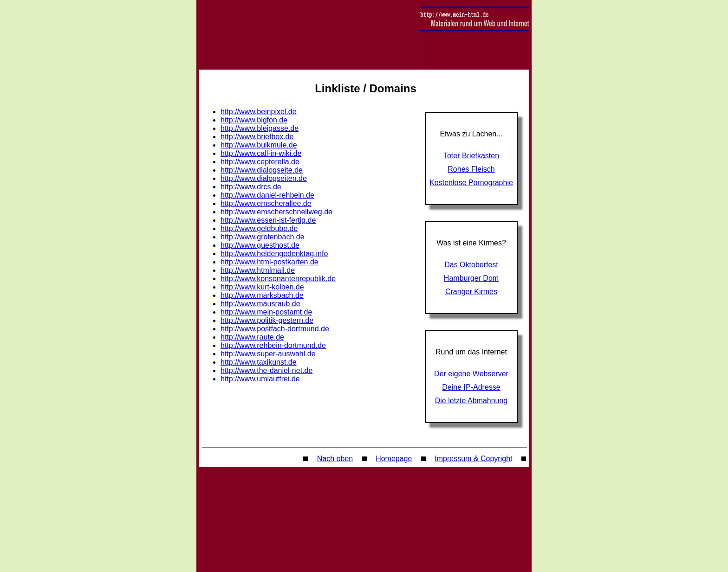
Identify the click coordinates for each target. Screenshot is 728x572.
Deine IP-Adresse (471, 387)
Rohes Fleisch (471, 169)
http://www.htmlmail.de (258, 270)
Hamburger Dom (471, 278)
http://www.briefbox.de (257, 137)
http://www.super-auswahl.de (268, 354)
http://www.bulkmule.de (259, 145)
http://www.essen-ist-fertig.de (268, 220)
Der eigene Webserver (471, 374)
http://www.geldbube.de (259, 228)
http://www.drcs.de (251, 187)
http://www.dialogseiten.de (264, 178)
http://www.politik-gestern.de (267, 320)
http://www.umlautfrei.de (260, 379)
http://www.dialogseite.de (262, 170)
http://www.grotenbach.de (263, 237)
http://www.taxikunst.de (259, 362)
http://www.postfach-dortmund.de (275, 329)
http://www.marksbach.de (262, 295)
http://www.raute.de (252, 337)
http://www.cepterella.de (260, 162)
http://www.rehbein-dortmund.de (273, 345)
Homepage (394, 459)
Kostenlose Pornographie (471, 183)
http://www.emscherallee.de (266, 203)
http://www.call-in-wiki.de (261, 153)
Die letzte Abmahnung (471, 401)
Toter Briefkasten (471, 156)
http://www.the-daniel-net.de (266, 370)
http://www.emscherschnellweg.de (276, 212)
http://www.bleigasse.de (260, 128)
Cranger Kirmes (471, 292)
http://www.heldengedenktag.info (274, 254)
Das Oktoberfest (471, 265)
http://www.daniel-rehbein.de (267, 195)
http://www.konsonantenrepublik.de (278, 279)
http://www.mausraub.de (260, 304)
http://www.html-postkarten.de (270, 262)
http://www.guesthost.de (260, 245)
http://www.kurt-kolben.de (262, 287)
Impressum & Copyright (473, 459)
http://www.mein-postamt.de (266, 312)
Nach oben (335, 459)
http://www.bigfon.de (254, 120)
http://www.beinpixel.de (259, 112)
